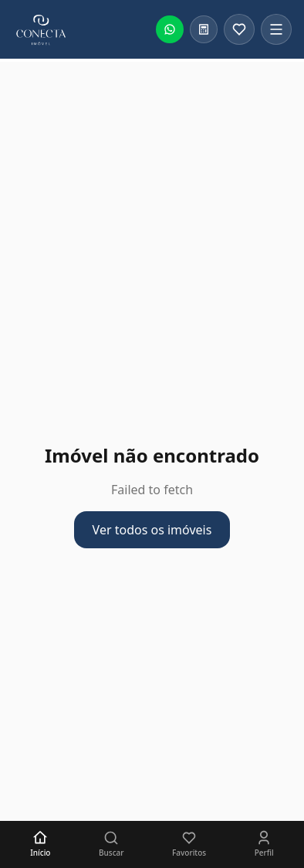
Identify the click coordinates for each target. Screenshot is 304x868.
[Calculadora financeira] (204, 29)
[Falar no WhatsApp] (170, 29)
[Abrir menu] (276, 29)
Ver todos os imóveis (152, 530)
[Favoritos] (239, 29)
